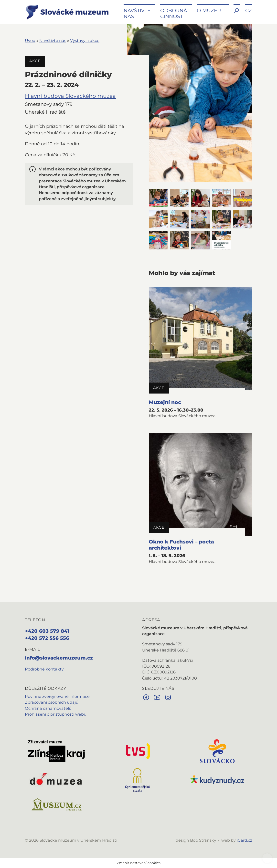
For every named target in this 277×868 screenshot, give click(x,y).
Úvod (30, 40)
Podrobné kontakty (44, 669)
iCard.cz (244, 840)
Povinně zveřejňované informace (57, 696)
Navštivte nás (53, 40)
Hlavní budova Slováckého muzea (70, 96)
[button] (237, 14)
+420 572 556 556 (47, 638)
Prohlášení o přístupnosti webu (56, 714)
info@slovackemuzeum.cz (59, 658)
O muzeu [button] (209, 10)
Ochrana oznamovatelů (48, 708)
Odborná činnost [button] (174, 13)
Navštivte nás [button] (137, 13)
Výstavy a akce (85, 40)
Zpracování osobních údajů (52, 702)
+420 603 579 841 (47, 631)
